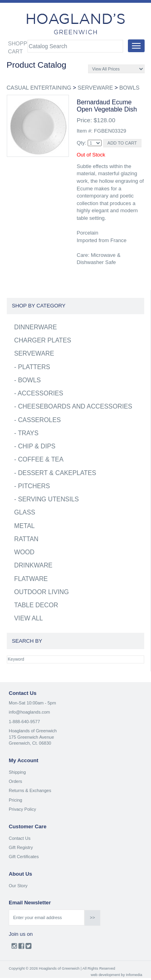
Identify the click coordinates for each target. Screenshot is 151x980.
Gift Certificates (24, 857)
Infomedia (134, 975)
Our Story (18, 886)
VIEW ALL (29, 618)
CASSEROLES (39, 420)
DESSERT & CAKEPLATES (57, 473)
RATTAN (26, 539)
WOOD (25, 552)
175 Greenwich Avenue (31, 737)
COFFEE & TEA (41, 459)
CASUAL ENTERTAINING (39, 88)
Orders (16, 781)
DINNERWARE (36, 327)
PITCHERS (34, 486)
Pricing (16, 800)
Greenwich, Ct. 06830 (30, 743)
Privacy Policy (22, 809)
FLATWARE (31, 579)
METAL (25, 526)
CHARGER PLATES (43, 340)
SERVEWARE (95, 88)
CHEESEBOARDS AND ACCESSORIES (75, 406)
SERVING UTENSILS (48, 499)
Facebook (21, 948)
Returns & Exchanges (30, 790)
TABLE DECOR (36, 605)
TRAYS (28, 433)
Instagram (14, 948)
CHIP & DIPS (37, 446)
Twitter (28, 948)
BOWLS (129, 88)
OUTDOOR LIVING (42, 592)
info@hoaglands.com (29, 712)
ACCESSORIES (40, 393)
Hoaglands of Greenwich (33, 731)
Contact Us (20, 838)
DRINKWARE (33, 565)
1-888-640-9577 (24, 722)
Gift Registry (21, 847)
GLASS (25, 512)
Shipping (17, 772)
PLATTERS (34, 367)
